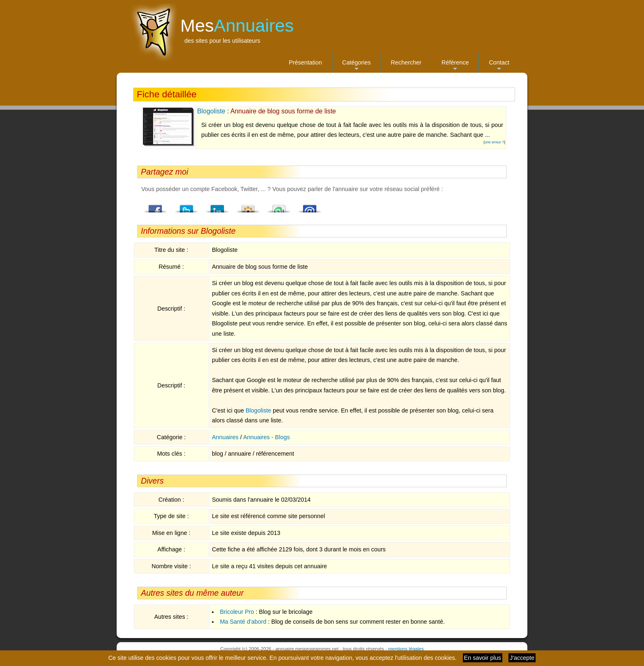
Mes (237, 25)
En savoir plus (483, 658)
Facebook (156, 206)
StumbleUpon (279, 206)
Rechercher (406, 62)
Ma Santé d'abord (243, 622)
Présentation (305, 62)
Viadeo (248, 206)
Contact (499, 66)
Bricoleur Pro (237, 612)
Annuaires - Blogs (267, 437)
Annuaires (225, 437)
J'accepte (522, 658)
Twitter (186, 206)
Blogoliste (211, 111)
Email (310, 206)
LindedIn (217, 206)
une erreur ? (494, 142)
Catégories (356, 66)
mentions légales (406, 649)
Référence (455, 66)
